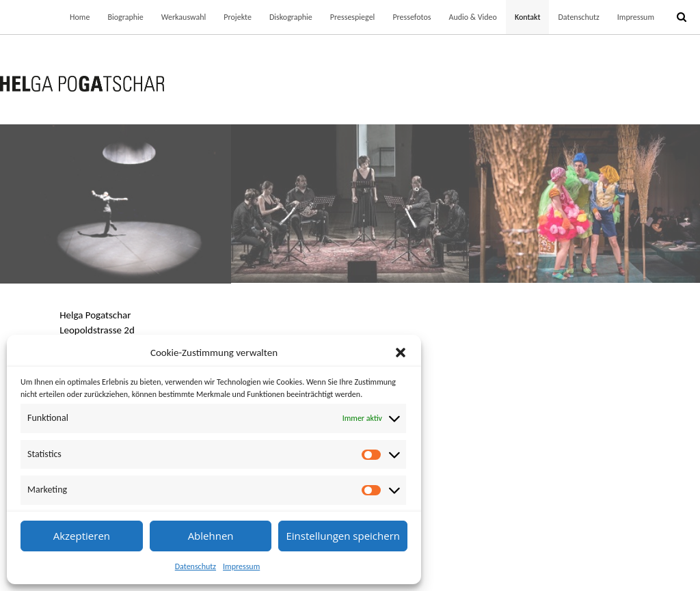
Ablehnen (211, 536)
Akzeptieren (82, 536)
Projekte (238, 17)
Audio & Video (472, 17)
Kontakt (528, 17)
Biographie (125, 17)
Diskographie (291, 17)
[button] (401, 353)
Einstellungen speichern (343, 536)
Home (80, 17)
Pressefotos (412, 17)
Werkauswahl (184, 17)
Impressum (241, 566)
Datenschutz (196, 566)
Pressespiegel (353, 17)
